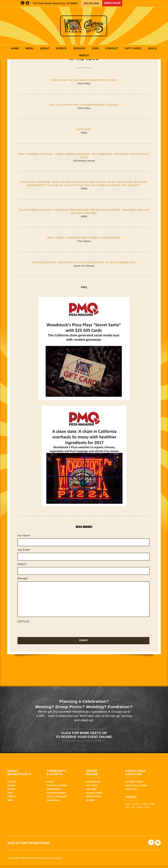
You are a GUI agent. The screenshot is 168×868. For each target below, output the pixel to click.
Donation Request (56, 795)
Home (15, 48)
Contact (112, 48)
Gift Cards (133, 48)
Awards (11, 791)
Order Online (113, 3)
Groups (79, 48)
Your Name (24, 538)
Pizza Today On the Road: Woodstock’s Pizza (84, 82)
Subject (22, 566)
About (45, 48)
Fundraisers (54, 791)
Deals (153, 48)
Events (62, 48)
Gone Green (53, 802)
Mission (11, 788)
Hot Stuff (84, 132)
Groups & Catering (57, 788)
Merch (84, 55)
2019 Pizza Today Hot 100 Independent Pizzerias (84, 107)
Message (23, 581)
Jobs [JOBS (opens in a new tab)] (95, 48)
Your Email (24, 552)
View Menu (91, 791)
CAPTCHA (23, 624)
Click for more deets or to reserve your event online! (84, 737)
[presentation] (38, 632)
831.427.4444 (91, 3)
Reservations (93, 799)
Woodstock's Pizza (84, 26)
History (11, 784)
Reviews (90, 802)
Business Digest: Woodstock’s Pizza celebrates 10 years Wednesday (84, 265)
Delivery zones (94, 795)
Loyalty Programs (57, 799)
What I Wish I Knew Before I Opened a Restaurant (84, 240)
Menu (30, 48)
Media (10, 802)
